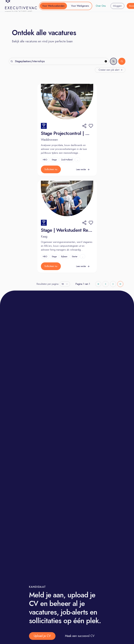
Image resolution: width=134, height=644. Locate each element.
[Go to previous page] (106, 284)
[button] (91, 126)
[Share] (84, 126)
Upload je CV (42, 636)
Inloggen (117, 6)
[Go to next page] (113, 284)
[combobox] (65, 284)
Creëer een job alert (111, 70)
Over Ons (101, 6)
